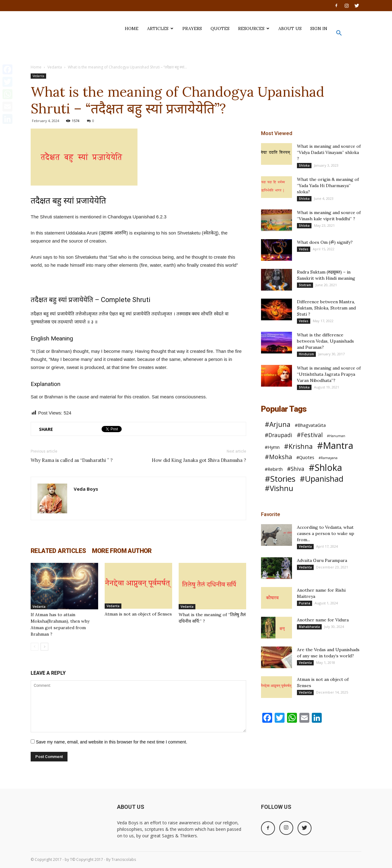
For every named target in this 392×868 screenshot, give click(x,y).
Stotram (305, 285)
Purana (305, 603)
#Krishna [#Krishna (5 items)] (298, 446)
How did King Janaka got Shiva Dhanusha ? (199, 460)
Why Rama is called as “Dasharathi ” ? (72, 460)
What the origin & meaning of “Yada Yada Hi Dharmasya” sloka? (328, 186)
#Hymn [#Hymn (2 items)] (272, 447)
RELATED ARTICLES (58, 551)
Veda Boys (86, 489)
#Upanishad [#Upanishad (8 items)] (322, 479)
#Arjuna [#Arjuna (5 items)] (278, 424)
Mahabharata (309, 627)
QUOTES (220, 28)
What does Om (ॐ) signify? (325, 242)
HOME (132, 28)
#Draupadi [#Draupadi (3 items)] (279, 435)
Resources (254, 28)
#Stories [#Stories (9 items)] (280, 479)
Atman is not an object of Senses (138, 614)
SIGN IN (319, 28)
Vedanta (55, 67)
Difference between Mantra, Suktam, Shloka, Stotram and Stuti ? (326, 308)
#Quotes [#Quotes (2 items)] (305, 457)
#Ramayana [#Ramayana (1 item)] (328, 458)
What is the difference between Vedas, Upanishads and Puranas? (325, 341)
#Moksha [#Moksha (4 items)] (278, 457)
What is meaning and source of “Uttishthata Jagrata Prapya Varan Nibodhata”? (329, 374)
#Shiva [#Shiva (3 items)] (296, 469)
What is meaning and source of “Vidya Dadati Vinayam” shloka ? (329, 152)
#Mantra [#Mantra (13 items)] (335, 446)
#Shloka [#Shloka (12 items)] (325, 468)
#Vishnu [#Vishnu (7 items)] (279, 488)
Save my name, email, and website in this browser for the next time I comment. (112, 742)
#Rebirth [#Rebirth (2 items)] (274, 469)
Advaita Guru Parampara (322, 560)
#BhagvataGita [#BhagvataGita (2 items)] (310, 425)
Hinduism (306, 354)
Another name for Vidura (323, 620)
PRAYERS (192, 28)
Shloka (304, 165)
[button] (339, 34)
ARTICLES (160, 28)
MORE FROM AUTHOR (122, 551)
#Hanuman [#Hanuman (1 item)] (336, 436)
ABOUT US (290, 28)
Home (36, 67)
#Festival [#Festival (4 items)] (310, 435)
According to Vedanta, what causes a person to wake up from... (326, 533)
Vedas (304, 249)
